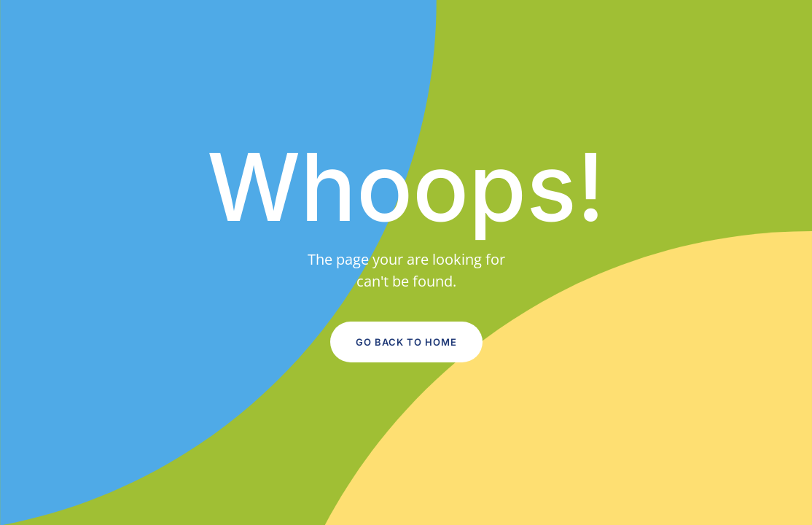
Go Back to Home (406, 342)
